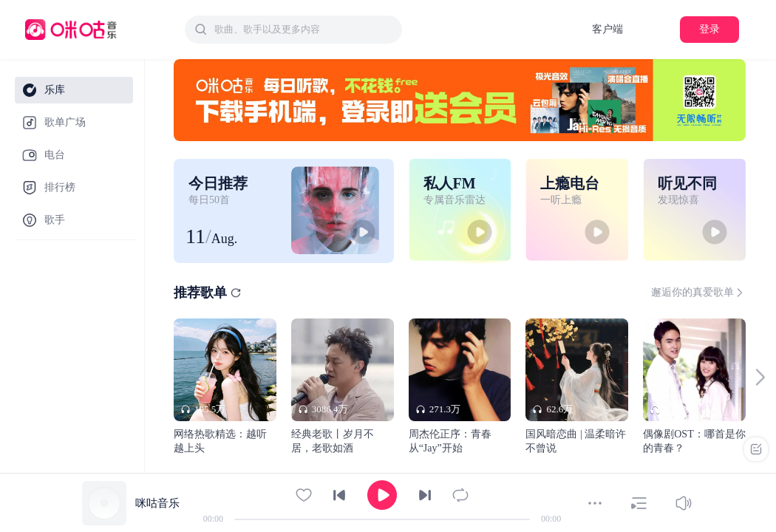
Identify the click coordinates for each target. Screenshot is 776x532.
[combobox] (293, 30)
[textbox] (304, 30)
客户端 (607, 29)
